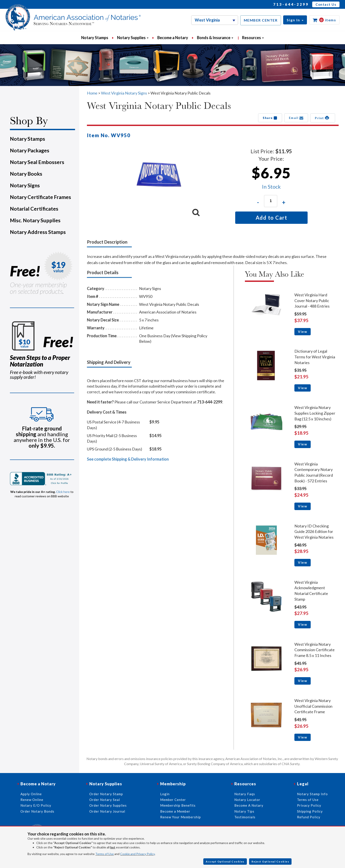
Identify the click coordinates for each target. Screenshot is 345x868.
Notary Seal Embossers (37, 162)
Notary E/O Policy (36, 805)
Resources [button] (253, 38)
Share (270, 118)
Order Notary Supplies (108, 805)
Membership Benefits (178, 805)
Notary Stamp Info (312, 794)
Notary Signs (25, 185)
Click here (63, 492)
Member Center (173, 800)
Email (296, 118)
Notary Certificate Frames (40, 197)
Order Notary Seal (105, 800)
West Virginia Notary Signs (124, 93)
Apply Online (31, 794)
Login (165, 794)
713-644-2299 (291, 4)
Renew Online (32, 800)
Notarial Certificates (34, 209)
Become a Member (175, 811)
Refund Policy (309, 817)
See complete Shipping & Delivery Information (128, 459)
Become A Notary (249, 805)
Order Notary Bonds (37, 811)
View (303, 332)
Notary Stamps (95, 38)
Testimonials (245, 817)
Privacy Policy (309, 805)
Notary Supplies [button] (133, 38)
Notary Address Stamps (38, 232)
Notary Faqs (245, 794)
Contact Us (326, 4)
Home (92, 93)
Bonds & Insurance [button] (215, 38)
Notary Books (26, 174)
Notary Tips (244, 811)
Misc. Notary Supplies (35, 220)
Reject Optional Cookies (270, 862)
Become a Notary (173, 38)
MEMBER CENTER (261, 20)
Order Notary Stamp (106, 794)
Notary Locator (247, 800)
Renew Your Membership (181, 817)
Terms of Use (105, 854)
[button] (295, 20)
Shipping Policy (310, 811)
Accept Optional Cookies (225, 862)
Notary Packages (30, 150)
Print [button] (323, 118)
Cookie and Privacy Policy (137, 854)
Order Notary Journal (107, 811)
